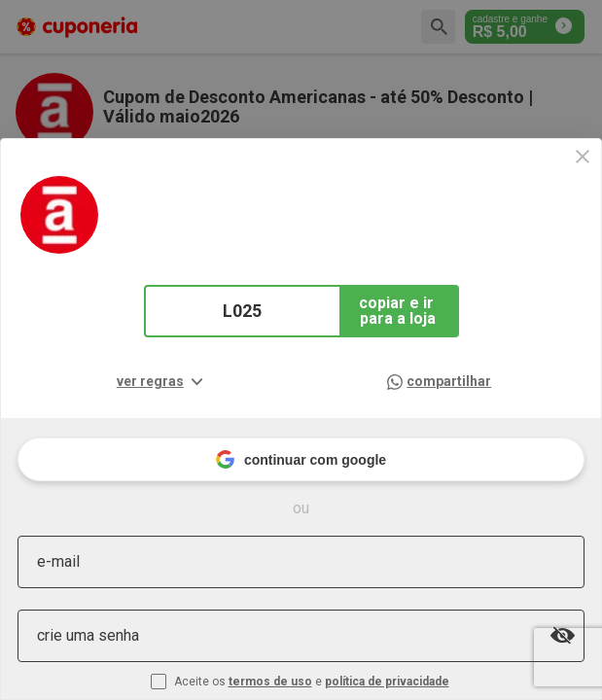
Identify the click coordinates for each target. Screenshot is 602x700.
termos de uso (270, 682)
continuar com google (301, 459)
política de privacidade (387, 682)
